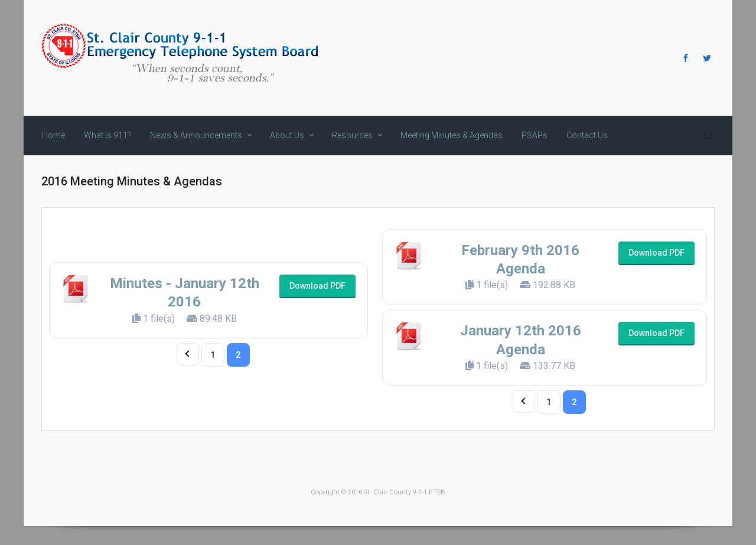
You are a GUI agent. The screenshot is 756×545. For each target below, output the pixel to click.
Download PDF (317, 286)
